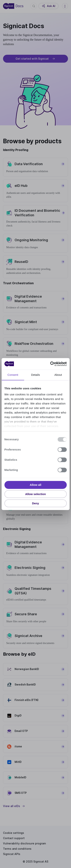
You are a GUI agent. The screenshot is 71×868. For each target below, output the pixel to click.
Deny (35, 503)
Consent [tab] (13, 375)
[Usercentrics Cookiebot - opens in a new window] (51, 364)
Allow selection (35, 494)
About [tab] (58, 375)
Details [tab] (35, 375)
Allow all (35, 485)
